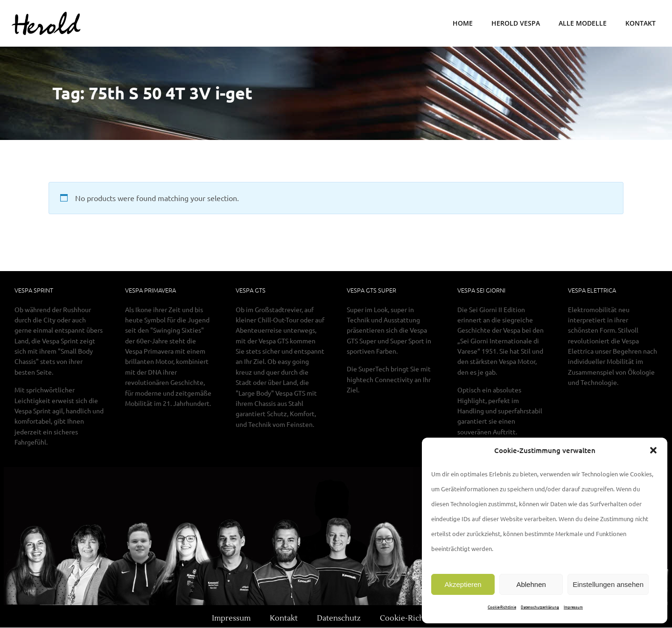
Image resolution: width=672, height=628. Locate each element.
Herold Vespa (516, 24)
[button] (653, 450)
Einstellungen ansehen (608, 584)
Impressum (573, 607)
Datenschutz (339, 619)
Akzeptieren (463, 584)
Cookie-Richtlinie (502, 607)
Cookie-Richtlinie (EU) (420, 619)
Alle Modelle (583, 24)
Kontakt (640, 24)
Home (463, 24)
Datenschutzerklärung (540, 607)
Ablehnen (531, 584)
